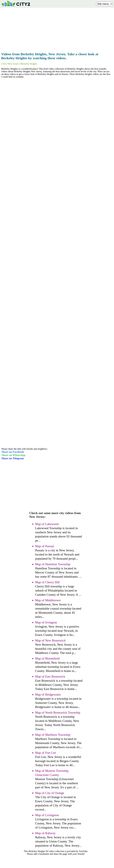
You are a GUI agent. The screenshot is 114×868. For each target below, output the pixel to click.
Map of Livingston (47, 815)
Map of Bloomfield (47, 658)
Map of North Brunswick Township (58, 713)
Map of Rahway (45, 833)
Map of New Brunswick (50, 640)
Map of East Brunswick (50, 676)
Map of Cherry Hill (47, 582)
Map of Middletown (48, 600)
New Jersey (13, 64)
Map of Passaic (45, 546)
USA (3, 64)
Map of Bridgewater (48, 695)
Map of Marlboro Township (53, 735)
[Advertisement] (57, 29)
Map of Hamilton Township (53, 564)
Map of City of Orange (50, 793)
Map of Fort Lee (46, 753)
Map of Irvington (46, 622)
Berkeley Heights (29, 64)
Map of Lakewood (47, 524)
